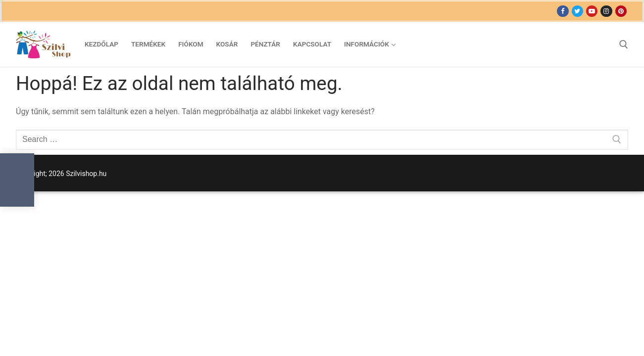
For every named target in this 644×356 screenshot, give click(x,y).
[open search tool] (624, 44)
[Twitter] (577, 11)
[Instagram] (606, 11)
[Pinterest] (621, 11)
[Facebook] (563, 11)
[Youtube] (592, 11)
